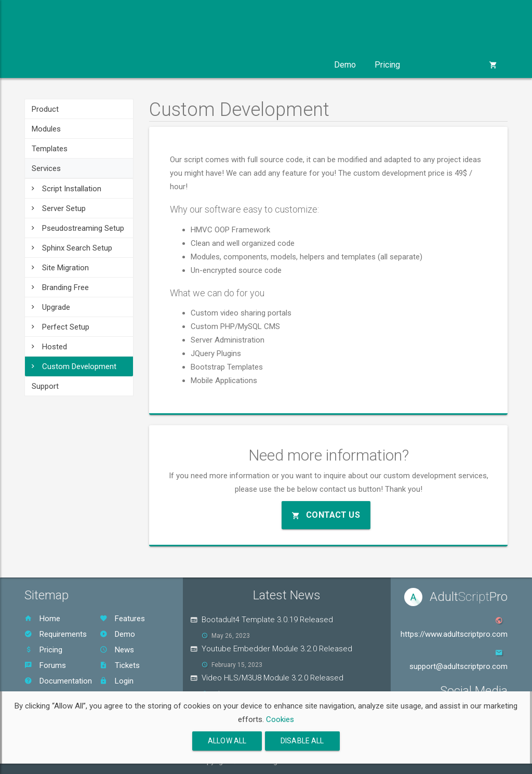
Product (45, 109)
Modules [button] (111, 65)
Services (46, 168)
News (117, 650)
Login (117, 681)
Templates (50, 149)
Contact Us (326, 515)
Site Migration (60, 268)
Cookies (280, 719)
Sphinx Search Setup (72, 248)
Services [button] (238, 65)
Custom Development (74, 366)
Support (45, 386)
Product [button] (53, 65)
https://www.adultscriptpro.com (454, 634)
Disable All (302, 741)
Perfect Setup (61, 327)
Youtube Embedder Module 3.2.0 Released (277, 649)
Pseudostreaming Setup (78, 228)
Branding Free (60, 287)
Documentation (58, 681)
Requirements (56, 634)
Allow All (227, 741)
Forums (45, 665)
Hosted (49, 347)
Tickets (120, 665)
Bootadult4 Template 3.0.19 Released (267, 620)
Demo (345, 65)
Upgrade (51, 307)
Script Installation (66, 189)
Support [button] (296, 65)
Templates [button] (175, 65)
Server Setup (59, 208)
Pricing (387, 65)
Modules (46, 129)
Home (42, 619)
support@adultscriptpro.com (458, 666)
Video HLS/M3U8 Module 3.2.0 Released (272, 678)
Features (122, 619)
